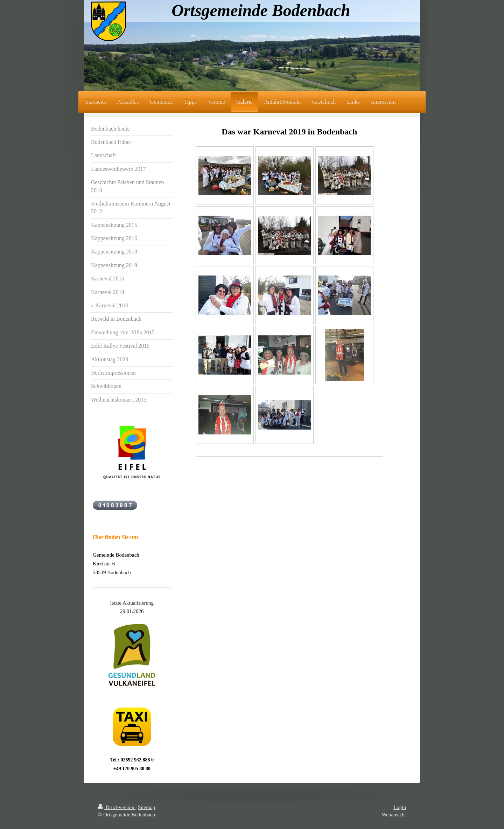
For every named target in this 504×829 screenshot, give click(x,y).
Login (400, 807)
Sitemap (146, 807)
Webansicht (394, 815)
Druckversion (117, 807)
